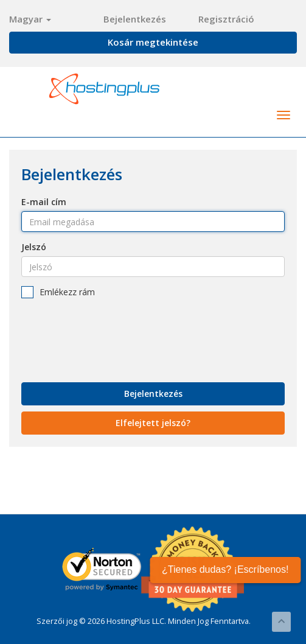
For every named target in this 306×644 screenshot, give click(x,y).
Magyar (30, 19)
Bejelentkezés (135, 19)
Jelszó (34, 247)
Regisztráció (226, 19)
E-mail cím (44, 202)
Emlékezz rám (58, 292)
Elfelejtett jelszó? (153, 423)
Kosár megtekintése (153, 42)
